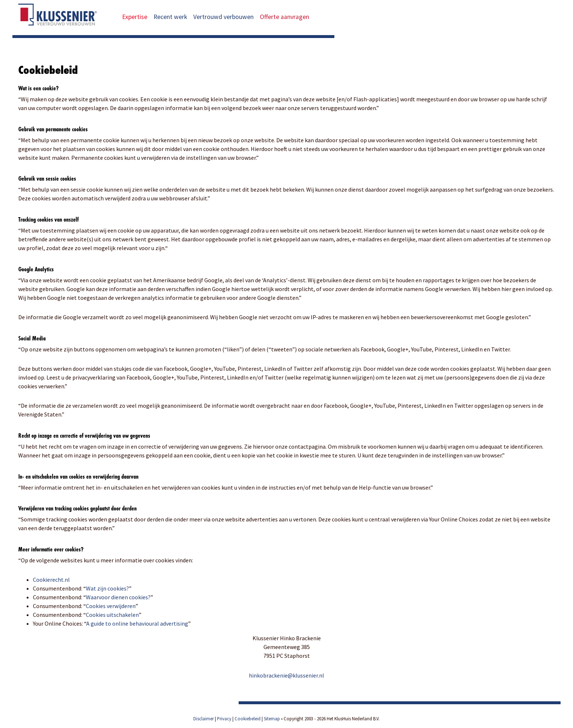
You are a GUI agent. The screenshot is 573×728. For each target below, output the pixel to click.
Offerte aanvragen (289, 17)
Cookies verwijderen (111, 606)
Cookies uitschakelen (112, 615)
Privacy (224, 718)
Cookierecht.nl (51, 580)
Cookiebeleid (248, 718)
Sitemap (272, 718)
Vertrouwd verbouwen (223, 17)
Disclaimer (204, 718)
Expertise (135, 17)
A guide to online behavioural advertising (137, 623)
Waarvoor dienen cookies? (118, 597)
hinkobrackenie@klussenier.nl (286, 675)
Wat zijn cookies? (107, 588)
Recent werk (170, 17)
